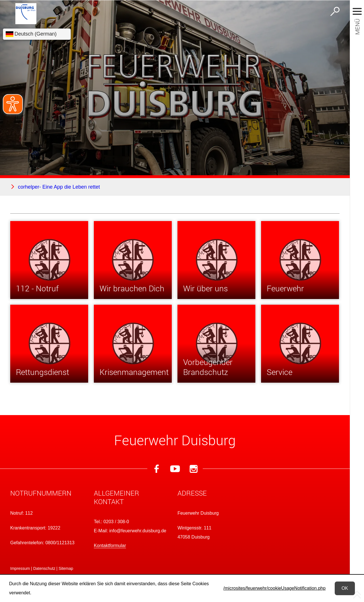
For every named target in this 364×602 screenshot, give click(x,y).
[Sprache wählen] (37, 34)
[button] (49, 494)
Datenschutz (44, 568)
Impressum (20, 568)
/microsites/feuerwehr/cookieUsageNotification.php (275, 588)
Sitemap (66, 568)
